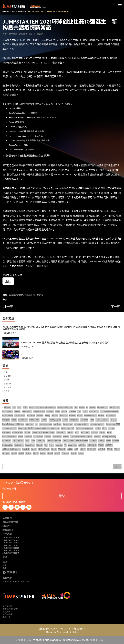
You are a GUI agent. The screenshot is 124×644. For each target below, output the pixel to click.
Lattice (98, 428)
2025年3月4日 (27, 358)
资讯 (5, 557)
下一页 (116, 307)
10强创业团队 (14, 104)
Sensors (97, 437)
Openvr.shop (61, 432)
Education (31, 416)
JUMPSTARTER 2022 (11, 543)
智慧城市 (62, 449)
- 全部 (5, 372)
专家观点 (82, 445)
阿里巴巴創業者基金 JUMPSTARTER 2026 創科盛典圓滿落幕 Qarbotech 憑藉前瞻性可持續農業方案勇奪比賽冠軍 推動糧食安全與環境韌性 (61, 328)
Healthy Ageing (55, 420)
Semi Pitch (57, 437)
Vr (65, 445)
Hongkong (84, 420)
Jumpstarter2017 (68, 428)
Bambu (17, 411)
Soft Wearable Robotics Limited (75, 441)
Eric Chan (64, 416)
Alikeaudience (103, 407)
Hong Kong (74, 420)
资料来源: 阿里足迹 (12, 275)
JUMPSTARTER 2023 (11, 540)
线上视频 (6, 453)
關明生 (28, 453)
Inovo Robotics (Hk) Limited (13, 424)
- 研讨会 (6, 379)
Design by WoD (54, 632)
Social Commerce (54, 441)
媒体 (5, 562)
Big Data (50, 411)
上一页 (8, 307)
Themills (39, 445)
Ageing (82, 407)
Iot (36, 424)
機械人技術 (92, 449)
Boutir (57, 411)
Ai (87, 407)
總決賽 (117, 449)
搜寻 (117, 467)
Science (48, 437)
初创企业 (7, 526)
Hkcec (65, 420)
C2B (79, 411)
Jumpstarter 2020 (81, 424)
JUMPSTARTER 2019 (11, 550)
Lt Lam (112, 428)
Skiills (27, 441)
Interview (30, 424)
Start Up (93, 441)
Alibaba (28, 295)
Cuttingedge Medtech (109, 411)
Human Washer (102, 420)
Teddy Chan (30, 445)
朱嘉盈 (70, 449)
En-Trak (55, 416)
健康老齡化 (92, 445)
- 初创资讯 (7, 383)
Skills (33, 441)
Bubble (64, 411)
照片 (4, 568)
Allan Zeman (115, 407)
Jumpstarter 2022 (113, 424)
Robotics (28, 437)
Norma (27, 432)
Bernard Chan (39, 411)
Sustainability (7, 445)
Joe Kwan (57, 424)
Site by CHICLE (70, 632)
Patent (70, 432)
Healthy (44, 420)
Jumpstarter (68, 424)
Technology (19, 445)
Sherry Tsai (7, 441)
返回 (8, 281)
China (85, 411)
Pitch (77, 432)
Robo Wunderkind (9, 437)
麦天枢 (81, 453)
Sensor (66, 437)
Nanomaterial (18, 432)
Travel (52, 445)
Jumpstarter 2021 (16, 295)
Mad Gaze (6, 432)
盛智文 (110, 449)
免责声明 (6, 612)
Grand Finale (34, 420)
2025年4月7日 (27, 347)
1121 (14, 407)
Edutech (40, 416)
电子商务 (102, 449)
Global (14, 420)
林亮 (76, 449)
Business (72, 411)
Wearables (72, 445)
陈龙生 (43, 453)
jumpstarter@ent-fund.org (16, 581)
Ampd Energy (8, 411)
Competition (94, 411)
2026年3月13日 (9, 333)
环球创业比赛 (8, 530)
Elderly (47, 416)
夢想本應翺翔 (44, 449)
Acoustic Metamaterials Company (42, 407)
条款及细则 (7, 606)
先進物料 (109, 445)
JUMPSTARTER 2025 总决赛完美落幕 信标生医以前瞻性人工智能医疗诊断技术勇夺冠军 (65, 343)
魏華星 (74, 453)
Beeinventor (27, 411)
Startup (40, 295)
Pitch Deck (85, 432)
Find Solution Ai (90, 416)
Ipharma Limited (45, 424)
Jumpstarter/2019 (9, 428)
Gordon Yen (23, 420)
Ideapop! (114, 420)
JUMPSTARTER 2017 (11, 553)
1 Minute (7, 407)
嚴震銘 (34, 449)
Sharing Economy (109, 437)
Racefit (102, 432)
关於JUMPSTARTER (10, 522)
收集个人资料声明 (10, 609)
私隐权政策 (7, 614)
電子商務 (65, 453)
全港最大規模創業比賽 (11, 449)
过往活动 (7, 534)
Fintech (101, 416)
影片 (4, 565)
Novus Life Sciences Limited (43, 432)
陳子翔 (50, 453)
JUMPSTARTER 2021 (11, 545)
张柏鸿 (54, 449)
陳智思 (57, 453)
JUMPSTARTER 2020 (11, 548)
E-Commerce (20, 416)
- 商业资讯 (7, 376)
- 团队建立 (7, 387)
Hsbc (92, 420)
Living (105, 428)
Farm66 (72, 416)
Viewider (59, 445)
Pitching (95, 432)
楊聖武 (83, 449)
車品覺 (21, 453)
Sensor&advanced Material (81, 437)
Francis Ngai (111, 416)
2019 (19, 407)
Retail (109, 432)
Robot (21, 437)
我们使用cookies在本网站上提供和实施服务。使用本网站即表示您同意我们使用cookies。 (62, 640)
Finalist (80, 416)
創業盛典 (26, 449)
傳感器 (101, 445)
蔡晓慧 (14, 453)
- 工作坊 (6, 391)
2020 (25, 407)
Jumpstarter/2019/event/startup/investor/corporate (39, 428)
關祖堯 (36, 453)
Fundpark (6, 420)
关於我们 (7, 518)
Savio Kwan (38, 437)
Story (108, 441)
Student (116, 441)
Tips (46, 445)
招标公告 (6, 617)
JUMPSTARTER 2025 (11, 538)
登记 (62, 496)
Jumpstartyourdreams (85, 428)
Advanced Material (65, 407)
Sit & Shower (18, 441)
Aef (34, 295)
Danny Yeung (7, 416)
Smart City (41, 441)
